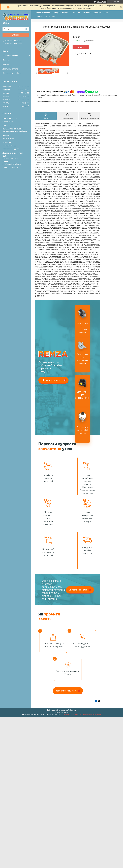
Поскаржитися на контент (72, 677)
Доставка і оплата (10, 69)
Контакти (87, 13)
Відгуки (6, 64)
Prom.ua (73, 673)
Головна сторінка (43, 13)
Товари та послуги (10, 56)
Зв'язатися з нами (78, 552)
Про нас (6, 60)
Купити (81, 47)
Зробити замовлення (66, 653)
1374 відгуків (101, 2)
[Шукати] (26, 29)
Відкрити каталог (52, 380)
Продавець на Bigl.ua (61, 675)
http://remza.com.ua (10, 158)
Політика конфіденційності (92, 677)
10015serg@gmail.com (12, 164)
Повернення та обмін (12, 73)
